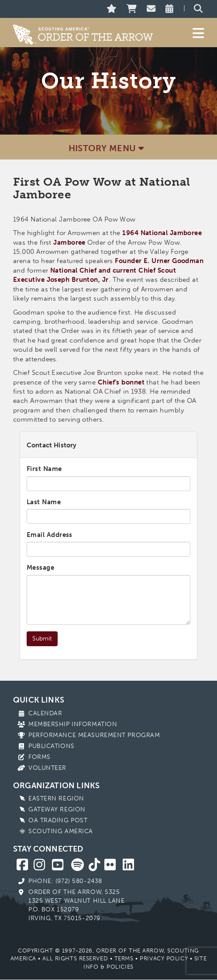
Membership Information (73, 724)
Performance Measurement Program (94, 735)
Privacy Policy (164, 958)
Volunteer (47, 768)
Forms (40, 757)
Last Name (44, 502)
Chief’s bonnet (121, 382)
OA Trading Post (58, 820)
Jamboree (69, 242)
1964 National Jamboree (162, 233)
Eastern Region (56, 798)
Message (40, 568)
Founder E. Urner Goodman (159, 261)
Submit (42, 639)
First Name (44, 469)
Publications (52, 746)
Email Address (50, 535)
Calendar (45, 713)
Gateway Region (57, 809)
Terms (124, 958)
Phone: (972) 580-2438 (65, 881)
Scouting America (61, 831)
